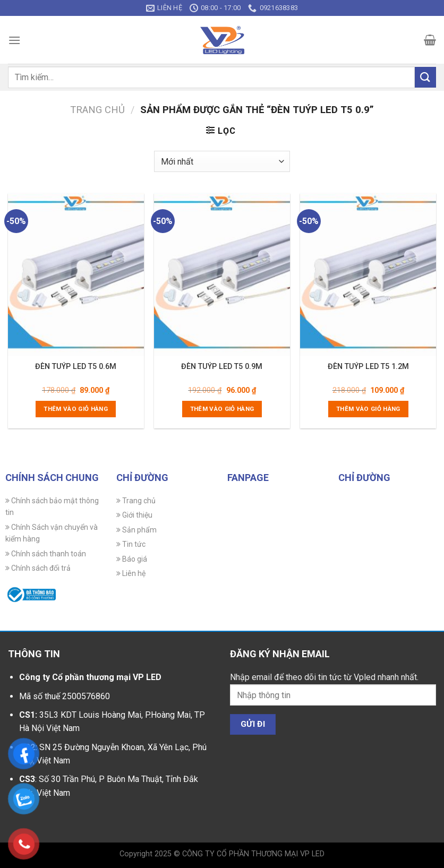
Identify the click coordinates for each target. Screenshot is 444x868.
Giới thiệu (134, 515)
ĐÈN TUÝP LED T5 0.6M (76, 367)
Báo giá (132, 559)
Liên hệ (131, 573)
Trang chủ (97, 110)
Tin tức (131, 544)
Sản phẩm (136, 530)
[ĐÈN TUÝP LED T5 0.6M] (76, 274)
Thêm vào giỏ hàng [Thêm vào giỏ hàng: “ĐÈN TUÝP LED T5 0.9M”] (222, 409)
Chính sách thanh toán (46, 554)
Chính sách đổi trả (38, 568)
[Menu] (14, 40)
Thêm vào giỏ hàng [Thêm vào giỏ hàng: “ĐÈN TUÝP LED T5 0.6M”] (76, 409)
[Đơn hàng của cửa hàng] (222, 161)
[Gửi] (425, 77)
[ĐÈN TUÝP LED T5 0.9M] (222, 274)
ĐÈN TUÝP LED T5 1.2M (368, 367)
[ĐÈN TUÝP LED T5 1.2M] (368, 274)
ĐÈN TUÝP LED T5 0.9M (222, 367)
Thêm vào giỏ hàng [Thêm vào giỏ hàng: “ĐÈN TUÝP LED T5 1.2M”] (368, 409)
